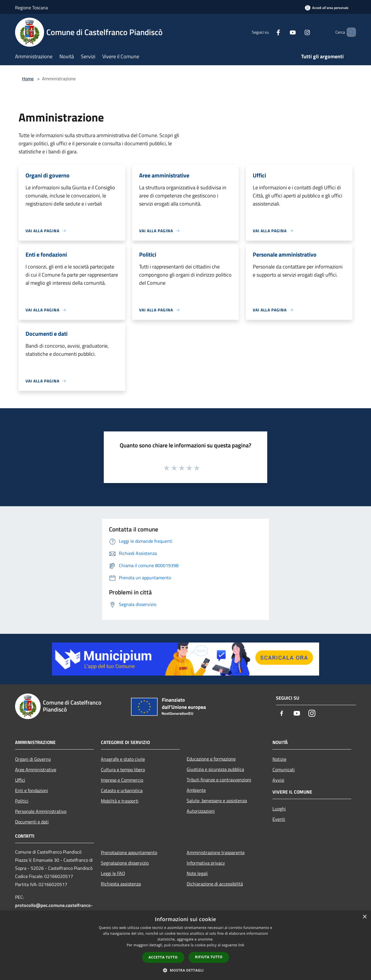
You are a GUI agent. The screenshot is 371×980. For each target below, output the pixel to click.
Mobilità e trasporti (120, 801)
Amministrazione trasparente (216, 852)
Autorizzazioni (201, 811)
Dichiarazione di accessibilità (215, 884)
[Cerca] (349, 32)
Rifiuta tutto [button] (209, 957)
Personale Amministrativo (41, 811)
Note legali (197, 873)
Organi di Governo (33, 759)
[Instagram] (297, 32)
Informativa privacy (206, 863)
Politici (22, 801)
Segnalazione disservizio (125, 863)
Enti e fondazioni (32, 790)
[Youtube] (283, 32)
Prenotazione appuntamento (129, 852)
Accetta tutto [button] (163, 957)
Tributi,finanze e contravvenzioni (219, 780)
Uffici (20, 780)
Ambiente (196, 790)
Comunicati (284, 770)
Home (28, 79)
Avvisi (278, 780)
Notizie (279, 759)
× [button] (364, 917)
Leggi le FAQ (113, 873)
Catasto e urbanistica (122, 790)
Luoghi (279, 809)
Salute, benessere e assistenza (217, 801)
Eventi (279, 819)
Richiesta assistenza (121, 884)
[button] (185, 970)
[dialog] (185, 945)
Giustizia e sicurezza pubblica (215, 769)
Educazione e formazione (211, 759)
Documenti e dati (32, 822)
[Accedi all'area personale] (327, 8)
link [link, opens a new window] (241, 945)
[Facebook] (268, 32)
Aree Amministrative (36, 770)
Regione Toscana (31, 8)
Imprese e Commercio (122, 780)
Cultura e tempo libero (123, 770)
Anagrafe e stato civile (123, 759)
